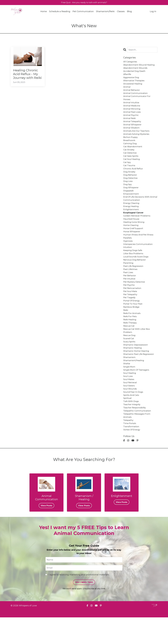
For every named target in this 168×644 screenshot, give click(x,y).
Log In (153, 12)
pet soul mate (131, 308)
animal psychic (131, 119)
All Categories (131, 62)
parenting (129, 277)
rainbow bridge (132, 324)
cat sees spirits (131, 163)
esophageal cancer (134, 223)
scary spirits (130, 361)
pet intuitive (130, 294)
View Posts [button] (47, 532)
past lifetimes (131, 284)
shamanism (130, 378)
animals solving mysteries (137, 139)
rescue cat (129, 345)
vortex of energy (132, 455)
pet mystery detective (135, 297)
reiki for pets (131, 334)
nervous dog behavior (135, 274)
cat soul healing (132, 166)
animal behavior (132, 92)
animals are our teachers (137, 136)
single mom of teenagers (137, 392)
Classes (121, 12)
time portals (130, 449)
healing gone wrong (134, 234)
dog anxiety (130, 180)
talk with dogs (131, 425)
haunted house (132, 230)
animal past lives (133, 116)
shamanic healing (133, 368)
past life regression (134, 281)
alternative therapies (135, 82)
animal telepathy (133, 126)
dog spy (128, 193)
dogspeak (129, 200)
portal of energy (132, 318)
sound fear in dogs (134, 415)
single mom (130, 388)
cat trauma (130, 173)
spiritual (128, 422)
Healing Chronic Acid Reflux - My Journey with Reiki (27, 77)
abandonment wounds (136, 69)
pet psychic (129, 301)
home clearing (131, 237)
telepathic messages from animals (137, 440)
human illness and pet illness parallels (139, 249)
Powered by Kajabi (150, 638)
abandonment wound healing (139, 65)
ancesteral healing (133, 86)
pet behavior (130, 291)
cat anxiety (129, 156)
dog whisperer (131, 197)
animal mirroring (132, 113)
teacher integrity (132, 429)
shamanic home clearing (137, 371)
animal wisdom (132, 133)
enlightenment (131, 220)
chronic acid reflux (134, 176)
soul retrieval (131, 405)
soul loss (128, 398)
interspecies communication (138, 257)
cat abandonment (133, 153)
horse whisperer (132, 244)
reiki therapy (131, 341)
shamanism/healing (134, 382)
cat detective (130, 160)
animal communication (136, 96)
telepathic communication (138, 435)
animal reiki (130, 123)
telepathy (129, 445)
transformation (131, 452)
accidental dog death (135, 72)
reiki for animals (132, 331)
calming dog (130, 150)
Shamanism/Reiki (105, 12)
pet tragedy (130, 314)
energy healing (131, 217)
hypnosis (128, 254)
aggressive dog (132, 79)
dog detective (131, 186)
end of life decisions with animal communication (137, 208)
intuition (128, 260)
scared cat (129, 358)
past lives (129, 287)
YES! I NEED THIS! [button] (84, 609)
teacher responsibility (135, 432)
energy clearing (132, 213)
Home (43, 12)
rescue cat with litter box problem (137, 350)
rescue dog (130, 355)
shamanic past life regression (139, 375)
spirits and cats (132, 418)
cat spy (127, 170)
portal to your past (133, 321)
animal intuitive (132, 106)
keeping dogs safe (133, 264)
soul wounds (130, 412)
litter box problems (134, 267)
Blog (130, 12)
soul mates (129, 402)
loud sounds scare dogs (136, 271)
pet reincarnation (133, 304)
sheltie (127, 385)
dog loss (128, 190)
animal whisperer (133, 129)
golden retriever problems (137, 227)
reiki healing (130, 338)
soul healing (130, 395)
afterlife (127, 76)
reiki (126, 328)
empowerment (131, 203)
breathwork (129, 146)
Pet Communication (83, 12)
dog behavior (130, 183)
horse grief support (134, 240)
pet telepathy (131, 311)
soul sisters (129, 408)
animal (127, 89)
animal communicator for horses (137, 101)
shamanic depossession (136, 365)
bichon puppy (131, 143)
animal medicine (132, 109)
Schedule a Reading (60, 12)
